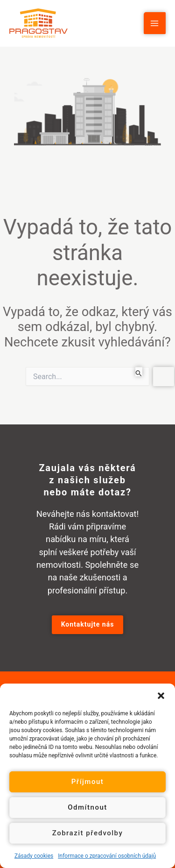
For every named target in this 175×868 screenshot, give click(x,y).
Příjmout (87, 782)
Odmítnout (87, 807)
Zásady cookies (34, 856)
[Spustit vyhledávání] (139, 372)
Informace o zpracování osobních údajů (107, 856)
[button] (161, 695)
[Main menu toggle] (155, 23)
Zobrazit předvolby (88, 833)
